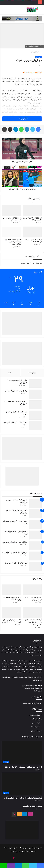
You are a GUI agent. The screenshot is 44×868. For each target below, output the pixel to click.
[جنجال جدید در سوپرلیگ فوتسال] (35, 394)
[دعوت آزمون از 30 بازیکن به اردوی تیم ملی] (35, 415)
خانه (39, 52)
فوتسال (33, 52)
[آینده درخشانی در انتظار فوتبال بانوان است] (35, 426)
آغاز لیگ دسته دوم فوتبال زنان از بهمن (15, 542)
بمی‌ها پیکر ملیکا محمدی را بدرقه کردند (15, 553)
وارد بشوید (25, 263)
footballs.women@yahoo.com (32, 703)
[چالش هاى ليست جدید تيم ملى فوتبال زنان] (35, 384)
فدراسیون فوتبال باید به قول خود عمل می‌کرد (12, 219)
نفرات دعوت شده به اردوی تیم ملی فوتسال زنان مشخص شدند (13, 242)
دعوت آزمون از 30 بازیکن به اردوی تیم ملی (16, 413)
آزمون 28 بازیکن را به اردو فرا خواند (16, 563)
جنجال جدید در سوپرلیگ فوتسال (16, 391)
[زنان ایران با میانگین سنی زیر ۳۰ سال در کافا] (33, 210)
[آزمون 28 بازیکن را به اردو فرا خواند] (36, 567)
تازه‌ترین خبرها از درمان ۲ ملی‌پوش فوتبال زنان (15, 403)
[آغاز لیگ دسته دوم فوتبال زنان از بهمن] (36, 546)
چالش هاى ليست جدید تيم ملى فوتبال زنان (16, 382)
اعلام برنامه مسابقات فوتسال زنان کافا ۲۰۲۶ (33, 241)
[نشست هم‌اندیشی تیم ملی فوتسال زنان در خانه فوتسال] (11, 612)
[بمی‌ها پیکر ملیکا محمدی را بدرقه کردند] (36, 556)
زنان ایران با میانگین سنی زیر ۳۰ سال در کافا (33, 219)
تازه (10, 373)
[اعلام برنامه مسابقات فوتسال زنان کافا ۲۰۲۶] (33, 232)
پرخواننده (32, 373)
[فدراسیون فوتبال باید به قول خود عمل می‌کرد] (11, 210)
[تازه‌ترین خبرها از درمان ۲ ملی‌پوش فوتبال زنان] (35, 405)
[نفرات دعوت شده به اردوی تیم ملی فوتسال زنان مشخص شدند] (11, 232)
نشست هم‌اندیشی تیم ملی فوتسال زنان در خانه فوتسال (11, 621)
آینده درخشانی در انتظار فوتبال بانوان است (15, 424)
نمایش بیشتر (22, 119)
